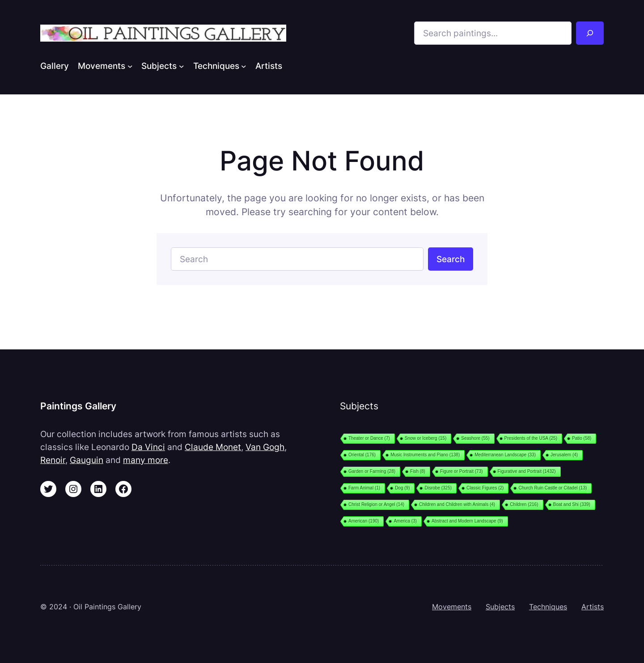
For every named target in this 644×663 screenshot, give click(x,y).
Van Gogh (265, 447)
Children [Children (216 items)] (524, 504)
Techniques (548, 607)
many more (146, 460)
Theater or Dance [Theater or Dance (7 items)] (369, 438)
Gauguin (87, 460)
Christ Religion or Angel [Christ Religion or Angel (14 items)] (376, 504)
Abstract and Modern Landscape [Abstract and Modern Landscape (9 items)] (467, 521)
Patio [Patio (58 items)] (582, 438)
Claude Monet (213, 447)
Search (451, 259)
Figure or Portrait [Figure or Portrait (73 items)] (462, 471)
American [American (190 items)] (364, 521)
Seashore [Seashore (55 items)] (475, 438)
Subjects (500, 607)
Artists (593, 607)
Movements (452, 607)
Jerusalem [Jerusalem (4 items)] (564, 455)
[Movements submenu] (130, 66)
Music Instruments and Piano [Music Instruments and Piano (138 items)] (425, 455)
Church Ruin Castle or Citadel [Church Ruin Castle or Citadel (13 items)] (553, 488)
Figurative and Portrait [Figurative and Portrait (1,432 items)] (527, 471)
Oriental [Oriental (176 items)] (362, 455)
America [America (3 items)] (405, 521)
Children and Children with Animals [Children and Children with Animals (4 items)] (457, 504)
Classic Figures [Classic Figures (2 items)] (485, 488)
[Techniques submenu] (244, 66)
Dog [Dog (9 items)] (402, 488)
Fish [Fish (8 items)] (418, 471)
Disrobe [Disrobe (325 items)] (438, 488)
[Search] (590, 33)
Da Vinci (148, 447)
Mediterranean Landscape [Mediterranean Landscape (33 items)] (505, 455)
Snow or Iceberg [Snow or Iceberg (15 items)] (426, 438)
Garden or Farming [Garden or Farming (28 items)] (372, 471)
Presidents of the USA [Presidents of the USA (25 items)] (531, 438)
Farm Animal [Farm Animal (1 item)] (364, 488)
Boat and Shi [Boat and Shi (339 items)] (572, 504)
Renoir (53, 460)
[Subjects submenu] (182, 66)
